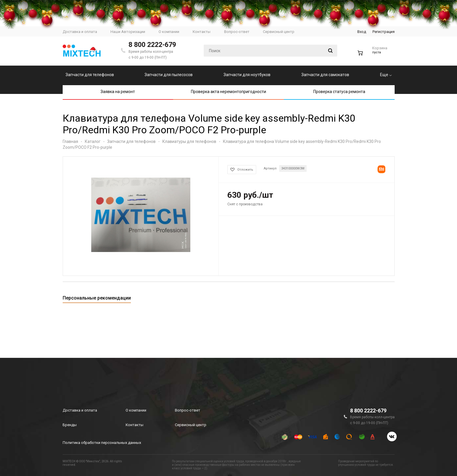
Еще (386, 75)
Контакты (135, 425)
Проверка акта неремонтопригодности (228, 92)
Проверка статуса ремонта (339, 92)
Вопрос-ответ (188, 410)
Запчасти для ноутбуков (247, 75)
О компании (136, 410)
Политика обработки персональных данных (102, 443)
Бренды (70, 425)
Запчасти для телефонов (90, 75)
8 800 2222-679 (152, 45)
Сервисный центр (191, 425)
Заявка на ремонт (118, 92)
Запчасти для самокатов (325, 75)
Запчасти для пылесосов (169, 75)
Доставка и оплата (80, 410)
